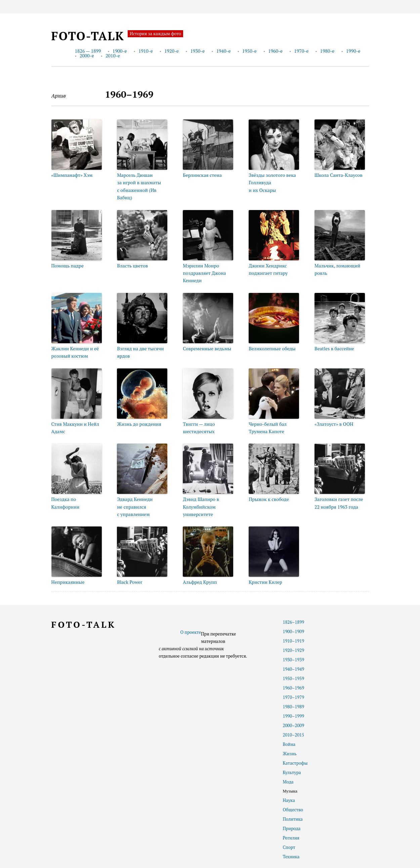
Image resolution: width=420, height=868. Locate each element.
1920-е (172, 51)
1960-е (275, 51)
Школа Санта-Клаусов (339, 175)
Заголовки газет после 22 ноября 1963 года (339, 503)
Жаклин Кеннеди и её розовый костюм (75, 352)
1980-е (327, 51)
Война (289, 744)
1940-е (224, 51)
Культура (292, 772)
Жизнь (290, 754)
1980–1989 (294, 707)
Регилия (291, 838)
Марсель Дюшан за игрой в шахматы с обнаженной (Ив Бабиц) (139, 186)
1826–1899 (294, 622)
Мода (288, 782)
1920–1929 (294, 650)
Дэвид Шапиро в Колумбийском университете (201, 507)
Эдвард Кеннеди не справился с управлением (135, 507)
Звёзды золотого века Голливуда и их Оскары (272, 183)
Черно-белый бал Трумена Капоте (268, 428)
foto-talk (88, 36)
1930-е (197, 51)
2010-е (113, 56)
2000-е (87, 56)
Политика (293, 819)
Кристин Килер (265, 582)
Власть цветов (132, 266)
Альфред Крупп (200, 582)
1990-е (353, 51)
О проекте (191, 632)
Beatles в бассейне (334, 348)
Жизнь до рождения (139, 424)
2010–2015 (294, 735)
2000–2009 (294, 725)
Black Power (130, 582)
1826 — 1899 (88, 51)
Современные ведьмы (207, 348)
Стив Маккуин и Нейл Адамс (75, 428)
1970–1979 (294, 697)
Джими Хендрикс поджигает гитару (268, 269)
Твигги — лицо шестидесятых (199, 428)
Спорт (289, 847)
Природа (292, 828)
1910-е (146, 51)
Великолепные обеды (272, 348)
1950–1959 (294, 678)
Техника (291, 857)
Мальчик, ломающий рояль (338, 269)
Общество (293, 810)
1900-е (120, 51)
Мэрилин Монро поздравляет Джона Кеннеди (204, 273)
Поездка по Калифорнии (66, 503)
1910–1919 (294, 641)
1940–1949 (294, 669)
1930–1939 (294, 660)
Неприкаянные (68, 582)
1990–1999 (294, 716)
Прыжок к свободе (269, 499)
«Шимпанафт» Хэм (72, 175)
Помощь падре (68, 266)
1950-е (249, 51)
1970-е (301, 51)
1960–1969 (294, 688)
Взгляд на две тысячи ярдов (140, 352)
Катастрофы (295, 763)
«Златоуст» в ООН (334, 424)
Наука (289, 800)
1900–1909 (294, 631)
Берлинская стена (202, 175)
